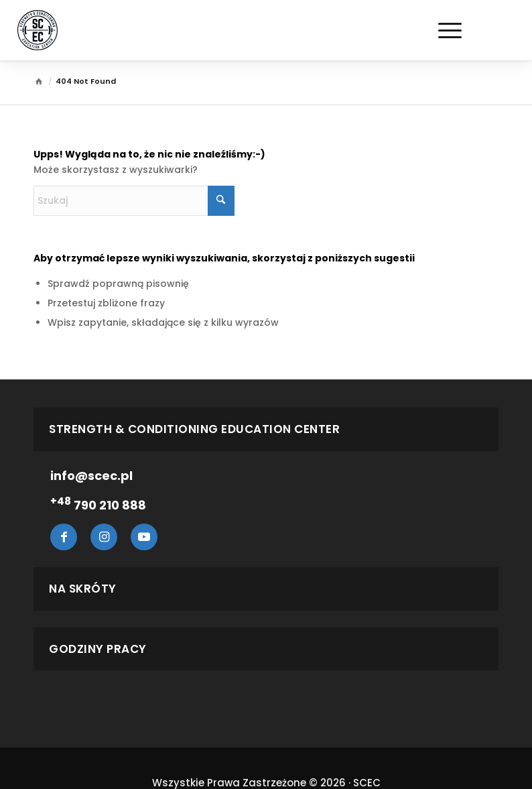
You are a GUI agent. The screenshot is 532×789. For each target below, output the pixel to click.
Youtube (144, 537)
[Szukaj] (387, 30)
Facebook (64, 537)
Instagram (104, 537)
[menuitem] (387, 30)
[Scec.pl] (38, 30)
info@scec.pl (91, 476)
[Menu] (443, 30)
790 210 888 (98, 505)
